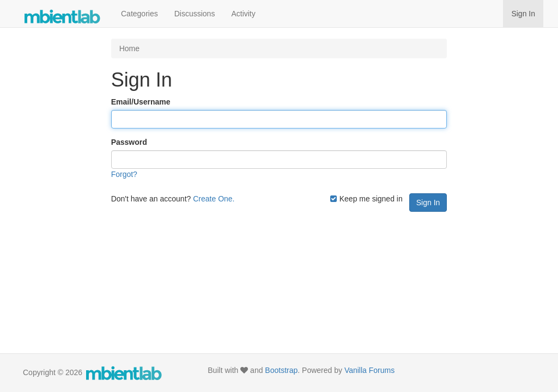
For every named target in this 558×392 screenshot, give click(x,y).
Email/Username (141, 102)
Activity (243, 14)
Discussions (195, 14)
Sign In (523, 14)
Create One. (214, 199)
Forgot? (124, 174)
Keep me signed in (366, 199)
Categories (139, 14)
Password (129, 142)
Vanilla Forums (369, 370)
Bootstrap (281, 370)
